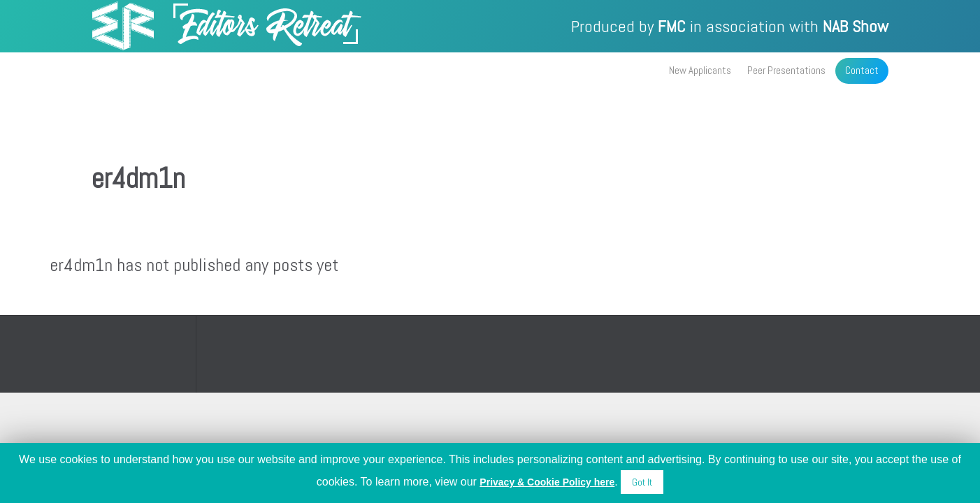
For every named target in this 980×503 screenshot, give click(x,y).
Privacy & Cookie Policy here (547, 482)
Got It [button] (642, 482)
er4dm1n (138, 178)
